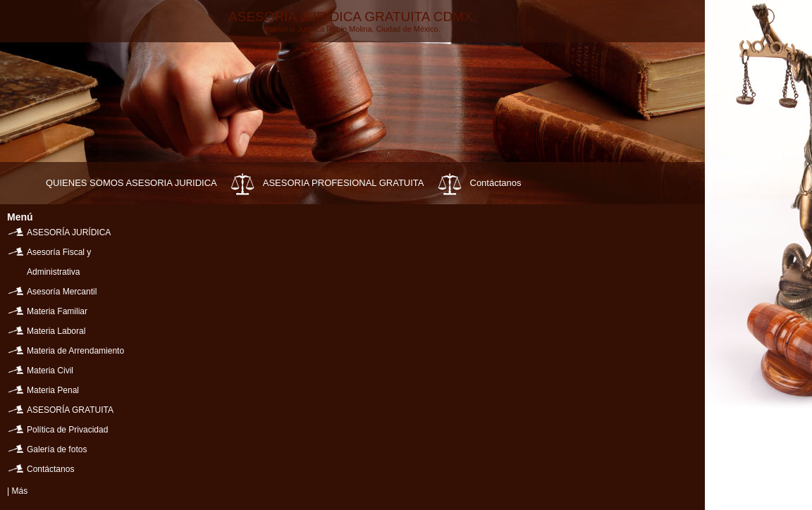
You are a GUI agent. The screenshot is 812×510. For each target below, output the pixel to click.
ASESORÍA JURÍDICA (69, 232)
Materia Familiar (57, 311)
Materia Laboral (56, 331)
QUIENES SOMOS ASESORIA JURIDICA (131, 183)
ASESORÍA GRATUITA (70, 410)
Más (19, 491)
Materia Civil (50, 371)
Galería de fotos (57, 449)
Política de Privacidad (67, 430)
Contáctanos (496, 183)
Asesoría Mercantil (62, 292)
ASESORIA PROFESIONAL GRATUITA (344, 183)
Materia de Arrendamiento (75, 351)
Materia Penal (53, 390)
